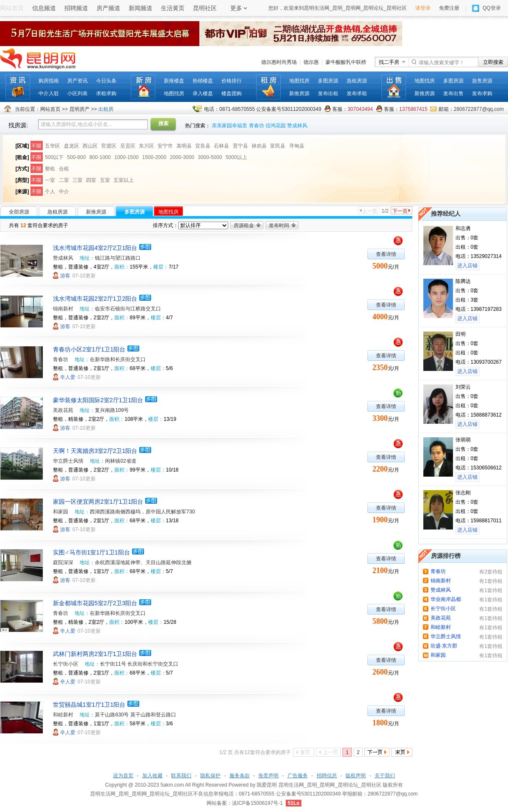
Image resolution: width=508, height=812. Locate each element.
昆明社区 (205, 8)
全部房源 (19, 212)
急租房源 (357, 81)
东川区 (146, 146)
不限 (36, 146)
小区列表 (77, 93)
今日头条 (106, 81)
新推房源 (299, 93)
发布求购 (482, 93)
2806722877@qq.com (479, 109)
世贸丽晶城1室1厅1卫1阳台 (89, 705)
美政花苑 (63, 410)
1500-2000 (154, 157)
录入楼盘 (203, 93)
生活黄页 (173, 8)
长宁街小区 (66, 664)
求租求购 (106, 93)
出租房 (106, 109)
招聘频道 (76, 8)
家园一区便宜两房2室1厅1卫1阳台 (98, 502)
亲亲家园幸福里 (229, 126)
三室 (77, 180)
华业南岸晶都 (446, 599)
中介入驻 (49, 93)
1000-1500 (126, 157)
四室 (91, 180)
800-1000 (100, 157)
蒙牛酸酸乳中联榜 (346, 62)
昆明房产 (80, 109)
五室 (105, 180)
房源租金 (244, 225)
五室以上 (124, 180)
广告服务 (298, 776)
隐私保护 (210, 776)
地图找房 (174, 93)
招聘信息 (327, 776)
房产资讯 (77, 81)
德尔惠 (311, 62)
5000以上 (236, 157)
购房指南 (49, 81)
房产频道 (108, 8)
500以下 (54, 157)
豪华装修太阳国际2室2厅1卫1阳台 (98, 400)
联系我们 (181, 776)
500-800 (77, 157)
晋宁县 (240, 146)
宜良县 (203, 146)
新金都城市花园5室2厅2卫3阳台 (95, 603)
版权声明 (356, 776)
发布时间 (279, 225)
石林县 (221, 146)
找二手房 (389, 62)
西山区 (90, 146)
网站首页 (50, 109)
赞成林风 (297, 126)
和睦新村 (63, 715)
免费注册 (449, 8)
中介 (64, 192)
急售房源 (482, 81)
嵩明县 (184, 146)
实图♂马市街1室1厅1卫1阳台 (91, 552)
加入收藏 (152, 776)
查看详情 (386, 254)
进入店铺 (467, 266)
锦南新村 (63, 309)
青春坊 (257, 126)
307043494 (360, 109)
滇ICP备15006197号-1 (257, 803)
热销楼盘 (203, 81)
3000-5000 (210, 157)
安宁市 (165, 146)
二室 (64, 180)
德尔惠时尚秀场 (279, 62)
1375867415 (413, 109)
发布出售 (453, 93)
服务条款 (240, 776)
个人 (50, 192)
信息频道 (44, 8)
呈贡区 (128, 146)
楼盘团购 (232, 93)
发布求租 (357, 93)
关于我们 (385, 776)
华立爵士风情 (68, 461)
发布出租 (328, 93)
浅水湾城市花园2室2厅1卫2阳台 (95, 299)
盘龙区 (72, 146)
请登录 (423, 8)
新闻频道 (141, 8)
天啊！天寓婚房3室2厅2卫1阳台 (95, 451)
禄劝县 (259, 146)
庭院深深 (63, 562)
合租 (64, 169)
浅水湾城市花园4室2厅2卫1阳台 (95, 248)
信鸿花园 (276, 126)
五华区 (52, 146)
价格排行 (232, 81)
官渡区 (109, 146)
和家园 (61, 512)
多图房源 (328, 81)
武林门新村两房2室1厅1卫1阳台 (95, 654)
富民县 (278, 146)
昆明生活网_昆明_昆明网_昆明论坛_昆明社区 (330, 785)
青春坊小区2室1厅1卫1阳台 (89, 349)
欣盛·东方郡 (444, 646)
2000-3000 (182, 157)
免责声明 (268, 776)
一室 (50, 180)
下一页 (400, 211)
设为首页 (123, 776)
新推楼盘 (174, 81)
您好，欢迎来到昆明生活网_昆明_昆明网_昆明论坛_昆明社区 (338, 8)
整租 (50, 169)
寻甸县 (297, 146)
